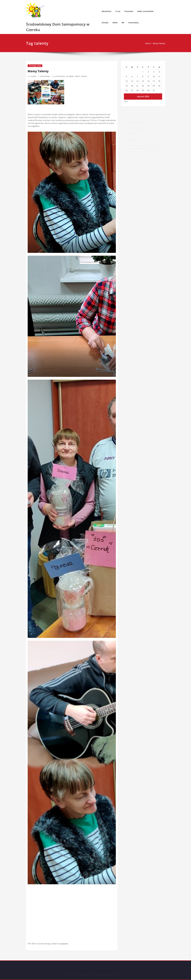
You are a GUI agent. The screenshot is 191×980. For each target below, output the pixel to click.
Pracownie (129, 11)
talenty (84, 76)
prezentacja (45, 76)
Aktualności (107, 11)
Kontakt (105, 23)
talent (77, 76)
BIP (123, 23)
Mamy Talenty (159, 43)
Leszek (33, 76)
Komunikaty (134, 23)
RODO (115, 23)
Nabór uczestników (145, 11)
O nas (118, 11)
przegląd (70, 76)
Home (148, 43)
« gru (126, 101)
